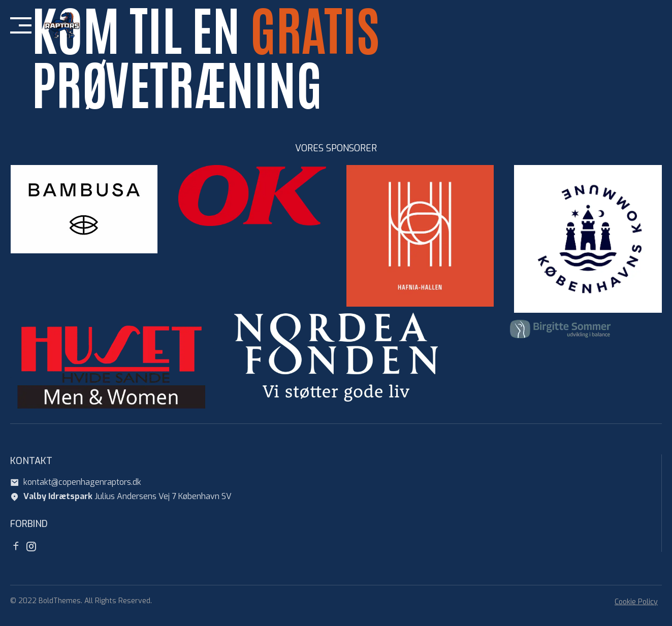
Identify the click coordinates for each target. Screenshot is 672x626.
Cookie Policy (636, 602)
